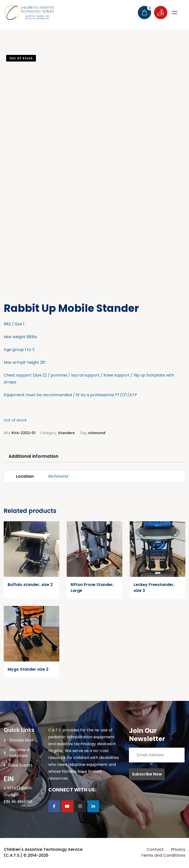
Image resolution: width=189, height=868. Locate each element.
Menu (174, 13)
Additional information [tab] (36, 457)
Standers (66, 433)
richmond (97, 433)
